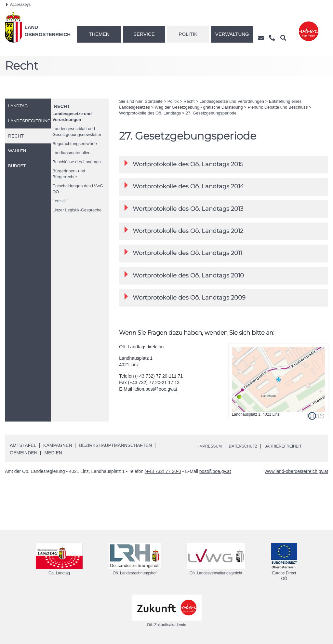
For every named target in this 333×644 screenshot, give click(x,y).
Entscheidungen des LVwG (78, 189)
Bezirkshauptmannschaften (115, 445)
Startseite (154, 101)
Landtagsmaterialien (71, 153)
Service (144, 34)
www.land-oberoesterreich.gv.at (296, 471)
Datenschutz (250, 446)
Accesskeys (18, 5)
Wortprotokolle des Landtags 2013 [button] (184, 208)
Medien (53, 453)
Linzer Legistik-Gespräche (77, 210)
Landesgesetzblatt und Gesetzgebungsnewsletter (77, 132)
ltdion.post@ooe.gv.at (155, 389)
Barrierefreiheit (295, 446)
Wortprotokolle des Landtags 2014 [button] (184, 186)
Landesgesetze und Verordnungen (72, 117)
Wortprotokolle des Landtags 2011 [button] (183, 253)
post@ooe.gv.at (215, 471)
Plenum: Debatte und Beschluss (278, 107)
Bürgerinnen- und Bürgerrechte (69, 174)
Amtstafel (23, 445)
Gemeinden (24, 453)
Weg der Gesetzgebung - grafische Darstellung (199, 107)
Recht (62, 106)
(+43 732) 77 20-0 (163, 471)
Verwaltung (232, 34)
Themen (99, 34)
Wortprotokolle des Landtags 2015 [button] (184, 164)
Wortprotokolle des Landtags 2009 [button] (185, 297)
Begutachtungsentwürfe (75, 144)
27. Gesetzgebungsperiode (211, 113)
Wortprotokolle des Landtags (150, 113)
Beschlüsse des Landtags (76, 162)
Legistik (60, 201)
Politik (188, 34)
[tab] (224, 164)
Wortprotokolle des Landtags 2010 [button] (184, 275)
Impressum (212, 446)
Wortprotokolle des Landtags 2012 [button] (184, 230)
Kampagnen (58, 445)
